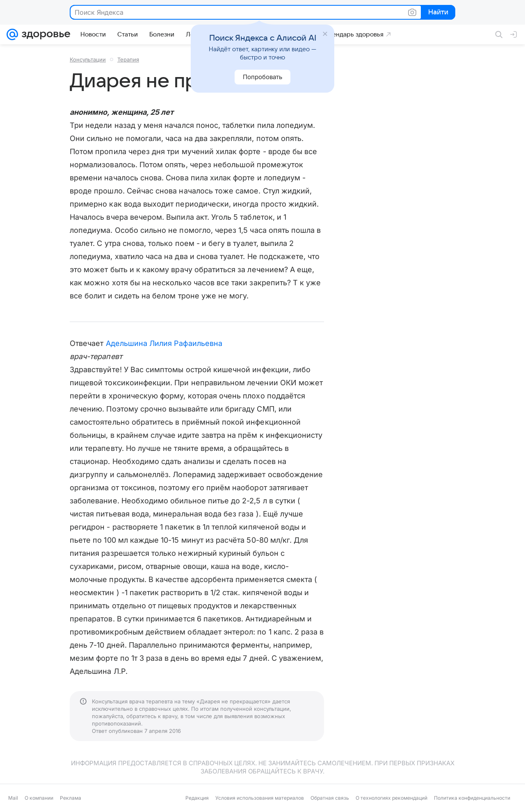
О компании (39, 798)
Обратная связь (330, 798)
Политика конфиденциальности (472, 798)
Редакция (197, 798)
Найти (437, 13)
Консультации (88, 59)
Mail (13, 798)
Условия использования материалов (260, 798)
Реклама (71, 798)
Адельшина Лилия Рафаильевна (164, 343)
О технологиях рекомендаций (391, 798)
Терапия (128, 59)
